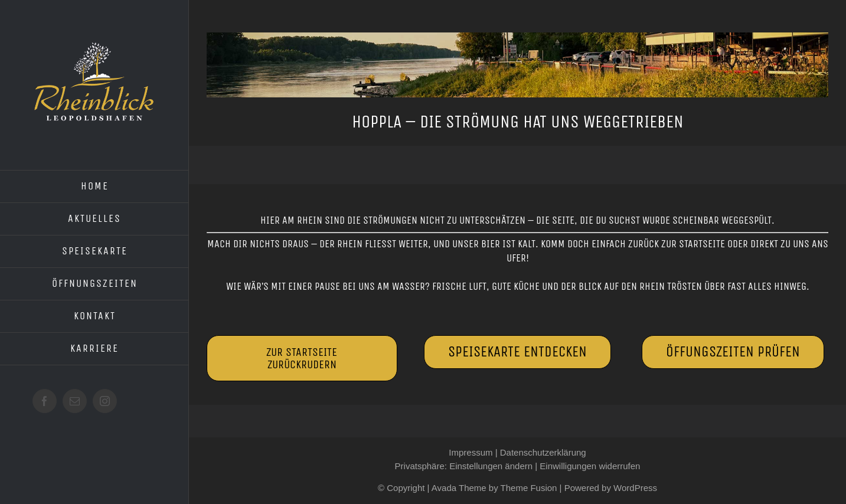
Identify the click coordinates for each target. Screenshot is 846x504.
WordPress (635, 488)
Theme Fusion (529, 488)
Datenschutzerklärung (543, 452)
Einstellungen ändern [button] (491, 466)
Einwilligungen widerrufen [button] (590, 466)
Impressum (471, 452)
